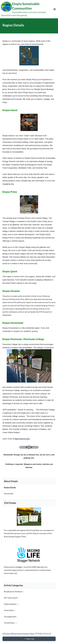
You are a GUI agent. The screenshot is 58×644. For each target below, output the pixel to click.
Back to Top (29, 639)
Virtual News (9, 623)
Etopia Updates (10, 604)
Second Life (9, 494)
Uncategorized (10, 617)
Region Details (10, 487)
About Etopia (11, 481)
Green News (9, 610)
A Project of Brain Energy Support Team (18, 633)
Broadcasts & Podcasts (13, 592)
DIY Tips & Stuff (10, 598)
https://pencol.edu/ (22, 439)
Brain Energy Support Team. (15, 537)
